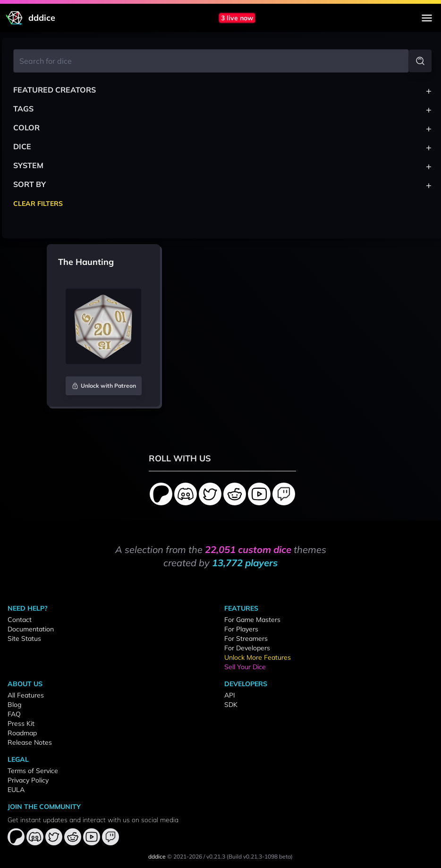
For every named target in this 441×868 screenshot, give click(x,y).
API (230, 695)
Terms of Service (33, 771)
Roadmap (22, 733)
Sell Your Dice (245, 667)
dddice (157, 856)
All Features (26, 695)
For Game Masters (252, 620)
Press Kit (21, 723)
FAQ (14, 714)
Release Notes (30, 742)
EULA (16, 790)
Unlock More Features (258, 657)
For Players (241, 629)
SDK (231, 705)
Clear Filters (38, 204)
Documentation (31, 629)
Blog (14, 705)
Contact (20, 620)
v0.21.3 (216, 856)
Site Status (24, 638)
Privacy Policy (28, 780)
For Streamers (246, 638)
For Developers (247, 648)
